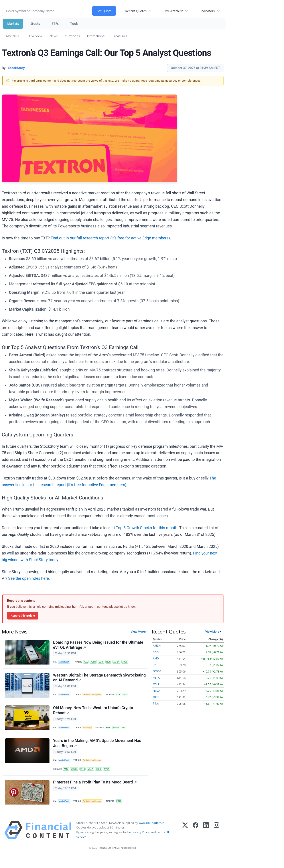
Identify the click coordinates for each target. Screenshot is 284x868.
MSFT (103, 777)
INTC (85, 777)
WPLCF (120, 733)
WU (128, 733)
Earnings (89, 733)
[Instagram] (216, 842)
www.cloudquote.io (152, 834)
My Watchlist (174, 11)
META (94, 777)
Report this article (23, 615)
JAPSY (121, 663)
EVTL (105, 663)
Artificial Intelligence (95, 698)
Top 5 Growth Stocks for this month (147, 528)
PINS (122, 811)
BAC (156, 665)
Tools (74, 24)
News (54, 36)
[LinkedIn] (206, 842)
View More (138, 631)
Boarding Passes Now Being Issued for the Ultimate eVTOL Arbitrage (99, 645)
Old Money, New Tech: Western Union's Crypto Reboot (94, 716)
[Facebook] (196, 842)
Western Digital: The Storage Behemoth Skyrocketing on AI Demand (88, 681)
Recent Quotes (136, 11)
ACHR (96, 663)
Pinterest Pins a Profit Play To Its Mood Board (95, 793)
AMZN (157, 646)
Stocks (35, 24)
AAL (88, 663)
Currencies (72, 36)
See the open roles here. (29, 578)
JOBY (131, 663)
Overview (36, 36)
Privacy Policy (141, 844)
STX (122, 698)
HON (112, 663)
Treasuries (120, 36)
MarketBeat (65, 663)
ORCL (156, 697)
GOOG (157, 671)
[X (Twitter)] (185, 842)
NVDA (112, 777)
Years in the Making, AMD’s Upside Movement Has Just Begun (98, 751)
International (96, 36)
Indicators (208, 11)
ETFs (55, 24)
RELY (111, 733)
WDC (129, 698)
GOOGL (76, 777)
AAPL (156, 652)
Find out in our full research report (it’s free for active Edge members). (111, 238)
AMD (67, 777)
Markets (13, 24)
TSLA (156, 703)
